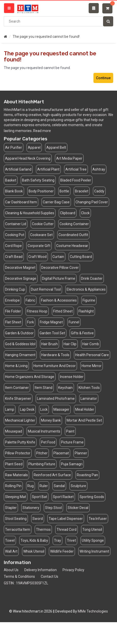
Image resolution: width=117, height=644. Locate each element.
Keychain (65, 388)
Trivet (71, 540)
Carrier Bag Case (56, 202)
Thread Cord (66, 530)
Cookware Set (41, 235)
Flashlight (86, 311)
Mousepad (14, 431)
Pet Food (48, 442)
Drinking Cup (15, 289)
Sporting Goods (92, 497)
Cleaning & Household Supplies (30, 213)
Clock (85, 213)
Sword (38, 519)
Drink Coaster (92, 278)
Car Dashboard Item (21, 202)
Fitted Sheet (63, 311)
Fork (31, 322)
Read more (42, 131)
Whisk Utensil (34, 551)
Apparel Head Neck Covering (28, 158)
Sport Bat (40, 497)
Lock (44, 409)
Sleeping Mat (16, 497)
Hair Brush (50, 344)
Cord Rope (13, 246)
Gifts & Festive (82, 333)
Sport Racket (63, 497)
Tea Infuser (98, 519)
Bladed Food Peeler (76, 180)
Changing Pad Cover (92, 202)
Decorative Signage (21, 278)
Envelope (12, 300)
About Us (11, 570)
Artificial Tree (76, 169)
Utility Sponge (93, 540)
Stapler (11, 508)
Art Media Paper (69, 158)
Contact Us (50, 576)
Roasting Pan (87, 475)
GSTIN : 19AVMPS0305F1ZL (26, 583)
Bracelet (82, 191)
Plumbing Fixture (42, 464)
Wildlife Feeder (62, 551)
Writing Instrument (94, 551)
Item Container (17, 388)
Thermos (43, 530)
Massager (61, 409)
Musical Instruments (44, 431)
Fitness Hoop (37, 311)
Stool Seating (16, 519)
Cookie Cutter (43, 224)
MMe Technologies (93, 611)
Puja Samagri (72, 464)
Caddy (99, 191)
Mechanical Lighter (20, 420)
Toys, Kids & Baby (34, 540)
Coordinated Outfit (73, 235)
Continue (103, 78)
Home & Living (16, 366)
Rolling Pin (13, 486)
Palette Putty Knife (20, 442)
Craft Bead (14, 257)
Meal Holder (85, 409)
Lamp (10, 409)
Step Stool (53, 508)
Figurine (89, 300)
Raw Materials (16, 475)
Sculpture (78, 486)
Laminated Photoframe (56, 399)
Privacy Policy (73, 570)
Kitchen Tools (89, 388)
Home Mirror (92, 366)
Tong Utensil (92, 530)
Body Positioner (41, 191)
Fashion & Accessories (59, 300)
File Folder (13, 311)
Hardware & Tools (55, 355)
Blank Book (14, 191)
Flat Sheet (13, 322)
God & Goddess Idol (20, 344)
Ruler (44, 486)
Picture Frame (72, 442)
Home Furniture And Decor (55, 366)
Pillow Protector (18, 453)
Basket (11, 180)
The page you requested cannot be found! (46, 37)
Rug (31, 486)
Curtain (58, 257)
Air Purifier (14, 147)
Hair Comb (91, 344)
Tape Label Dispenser (66, 519)
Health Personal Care (92, 355)
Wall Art (11, 551)
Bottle (64, 191)
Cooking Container (74, 224)
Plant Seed (14, 464)
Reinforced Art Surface (52, 475)
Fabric (30, 300)
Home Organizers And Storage (30, 377)
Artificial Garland (18, 169)
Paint (70, 431)
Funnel (74, 322)
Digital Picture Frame (59, 278)
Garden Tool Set (52, 333)
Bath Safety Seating (38, 180)
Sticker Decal (78, 508)
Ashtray (99, 169)
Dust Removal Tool (46, 289)
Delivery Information (41, 570)
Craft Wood (37, 257)
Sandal (59, 486)
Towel (10, 540)
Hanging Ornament (20, 355)
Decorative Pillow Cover (60, 268)
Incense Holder (72, 377)
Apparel (34, 147)
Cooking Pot (15, 235)
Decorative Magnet (20, 268)
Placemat (61, 453)
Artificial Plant (48, 169)
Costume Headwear (72, 246)
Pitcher (42, 453)
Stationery (31, 508)
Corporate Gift (39, 246)
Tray (57, 540)
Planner (81, 453)
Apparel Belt (56, 147)
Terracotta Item (18, 530)
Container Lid (16, 224)
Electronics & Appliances (86, 289)
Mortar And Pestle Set (84, 420)
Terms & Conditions (19, 576)
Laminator (89, 399)
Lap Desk (27, 409)
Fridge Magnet (51, 322)
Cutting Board (81, 257)
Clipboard (68, 213)
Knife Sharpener (18, 399)
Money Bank (51, 420)
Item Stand (44, 388)
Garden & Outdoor (19, 333)
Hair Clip (70, 344)
